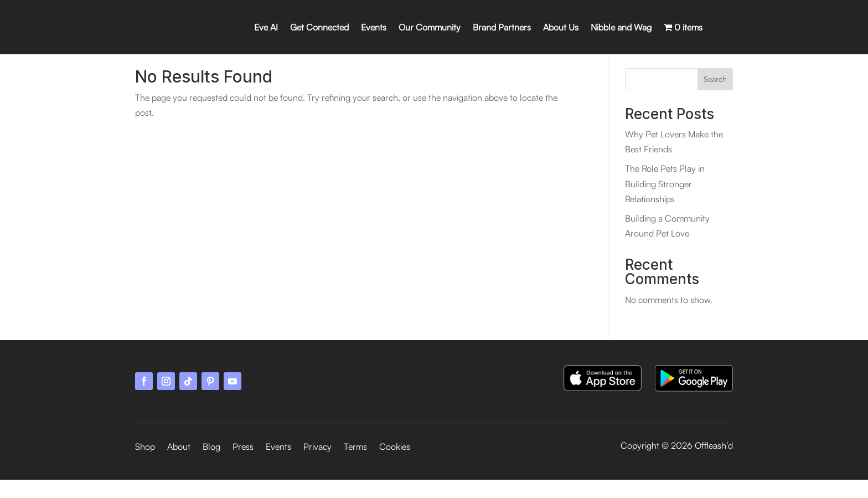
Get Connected (319, 27)
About (179, 466)
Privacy (317, 466)
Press (243, 466)
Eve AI (266, 27)
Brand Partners (502, 27)
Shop (145, 466)
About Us (561, 27)
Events (374, 27)
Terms (355, 466)
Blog (211, 466)
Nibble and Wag (621, 27)
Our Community (430, 27)
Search (715, 97)
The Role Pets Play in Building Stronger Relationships (665, 202)
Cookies (395, 466)
